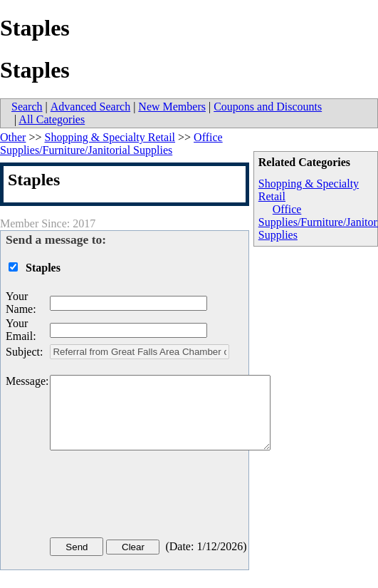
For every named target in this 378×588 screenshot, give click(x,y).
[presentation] (158, 497)
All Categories (52, 119)
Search (27, 107)
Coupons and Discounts (268, 107)
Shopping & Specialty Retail (110, 137)
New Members (172, 107)
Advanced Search (90, 107)
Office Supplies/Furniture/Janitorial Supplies (111, 144)
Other (13, 137)
